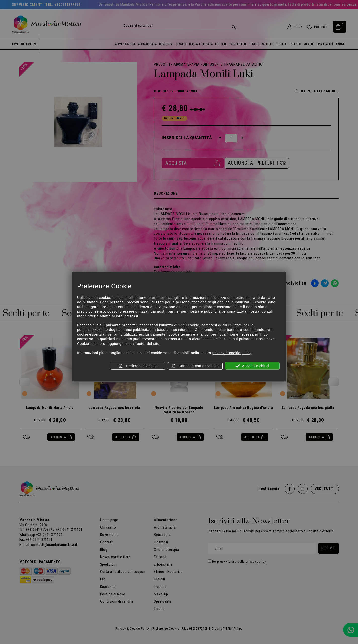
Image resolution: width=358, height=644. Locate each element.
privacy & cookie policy (232, 353)
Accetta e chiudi (252, 366)
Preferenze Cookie (138, 366)
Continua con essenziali (195, 366)
